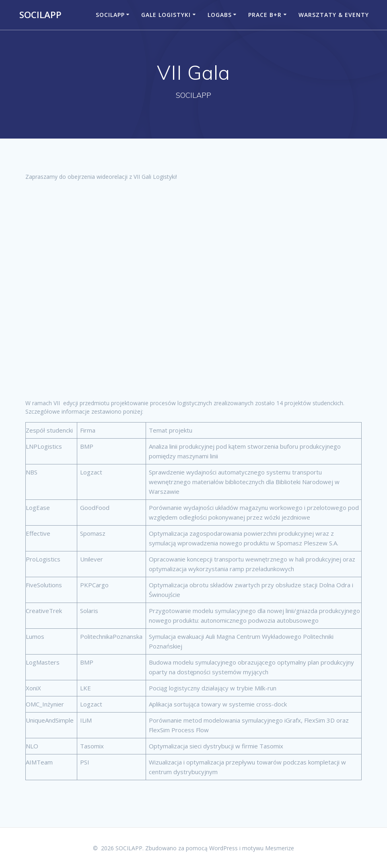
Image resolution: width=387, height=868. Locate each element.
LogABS (220, 15)
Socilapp (110, 15)
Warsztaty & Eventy (334, 15)
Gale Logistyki (166, 15)
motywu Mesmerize (268, 848)
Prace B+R (265, 15)
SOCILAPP (40, 15)
